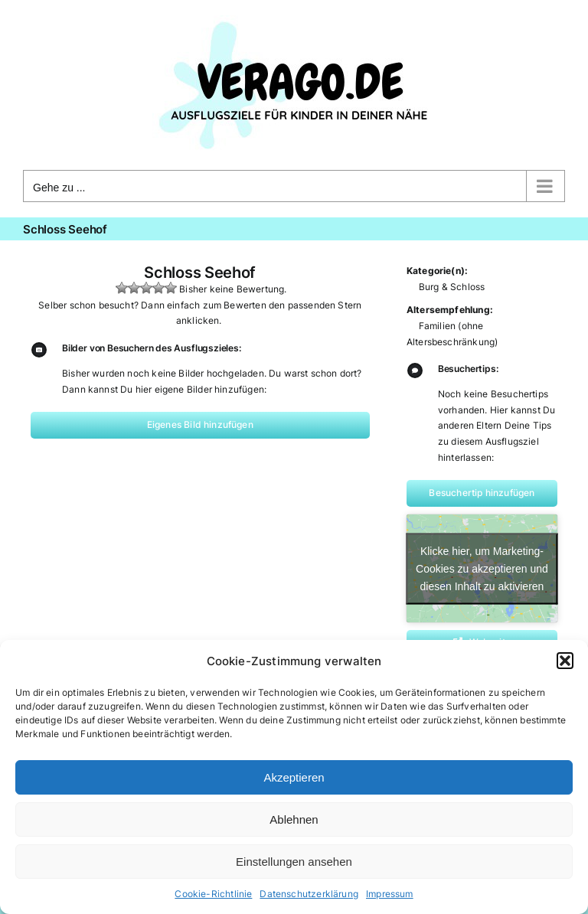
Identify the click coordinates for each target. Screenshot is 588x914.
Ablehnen (294, 819)
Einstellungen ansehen (294, 862)
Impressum (390, 894)
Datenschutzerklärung (309, 894)
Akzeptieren (294, 777)
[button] (565, 661)
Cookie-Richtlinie (213, 894)
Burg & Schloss (452, 287)
